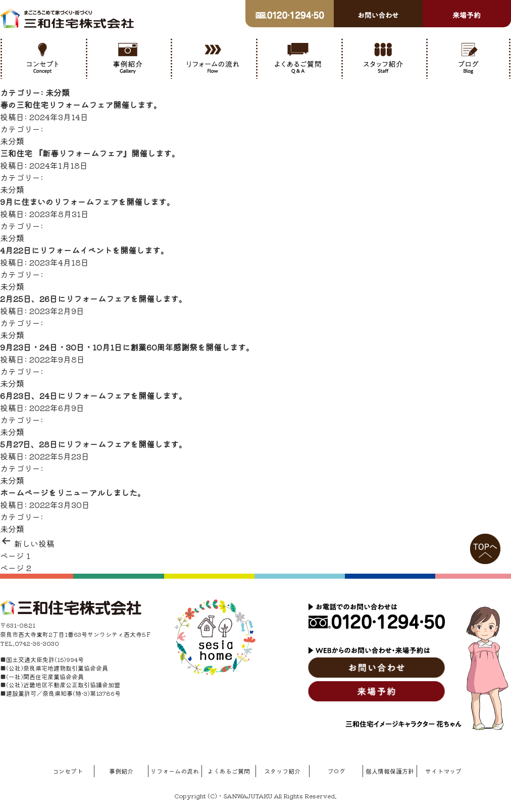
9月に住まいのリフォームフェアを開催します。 (87, 201)
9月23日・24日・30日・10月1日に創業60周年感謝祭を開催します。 (127, 347)
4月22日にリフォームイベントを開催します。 (84, 250)
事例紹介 (121, 771)
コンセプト (68, 771)
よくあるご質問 (229, 771)
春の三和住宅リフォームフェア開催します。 (81, 105)
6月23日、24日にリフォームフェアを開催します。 (93, 395)
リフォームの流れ (175, 771)
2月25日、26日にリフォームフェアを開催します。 (93, 298)
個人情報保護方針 (390, 771)
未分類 (12, 141)
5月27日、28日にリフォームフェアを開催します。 (93, 444)
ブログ (336, 771)
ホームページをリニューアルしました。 (73, 492)
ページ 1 (15, 555)
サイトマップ (443, 771)
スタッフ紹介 (282, 771)
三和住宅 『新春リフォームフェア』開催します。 (90, 153)
